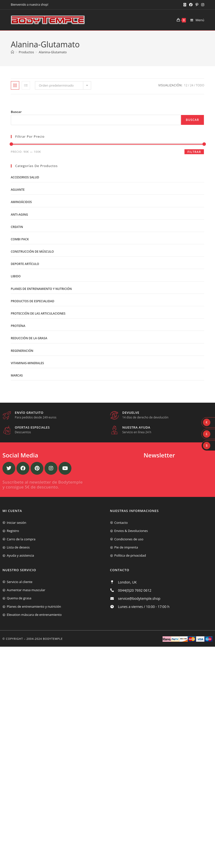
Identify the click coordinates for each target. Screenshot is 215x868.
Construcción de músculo (32, 252)
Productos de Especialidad (33, 301)
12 (186, 85)
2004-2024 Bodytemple (45, 639)
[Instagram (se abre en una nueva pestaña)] (202, 5)
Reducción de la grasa (29, 338)
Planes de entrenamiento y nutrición (41, 289)
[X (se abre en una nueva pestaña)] (185, 5)
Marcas (17, 375)
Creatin (17, 227)
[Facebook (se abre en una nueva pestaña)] (191, 5)
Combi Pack (20, 239)
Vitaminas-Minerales (27, 363)
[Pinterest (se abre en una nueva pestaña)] (197, 5)
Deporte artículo (25, 264)
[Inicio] (12, 52)
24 (192, 85)
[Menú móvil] (195, 20)
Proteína (18, 326)
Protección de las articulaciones (38, 313)
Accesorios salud (25, 177)
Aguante (18, 190)
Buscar (16, 112)
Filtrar (194, 152)
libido (16, 276)
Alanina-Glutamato (53, 52)
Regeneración (22, 351)
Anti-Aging (19, 215)
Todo (200, 85)
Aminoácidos (21, 202)
